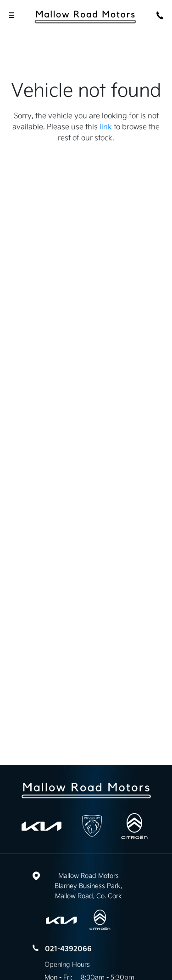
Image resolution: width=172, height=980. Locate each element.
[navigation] (11, 16)
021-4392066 (68, 949)
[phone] (161, 16)
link (106, 126)
